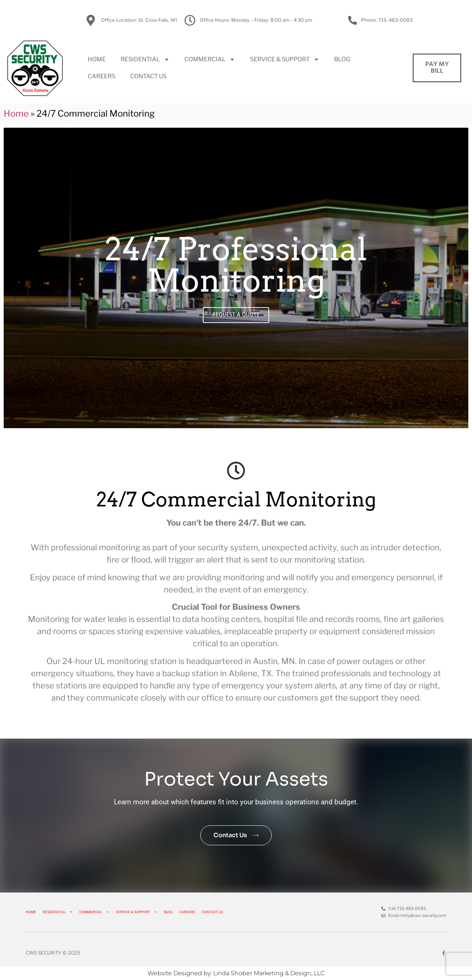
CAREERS (102, 76)
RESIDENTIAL (145, 59)
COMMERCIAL (210, 59)
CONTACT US (148, 76)
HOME (97, 59)
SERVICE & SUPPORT (285, 59)
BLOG (342, 59)
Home (16, 114)
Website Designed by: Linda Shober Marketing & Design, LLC (236, 973)
